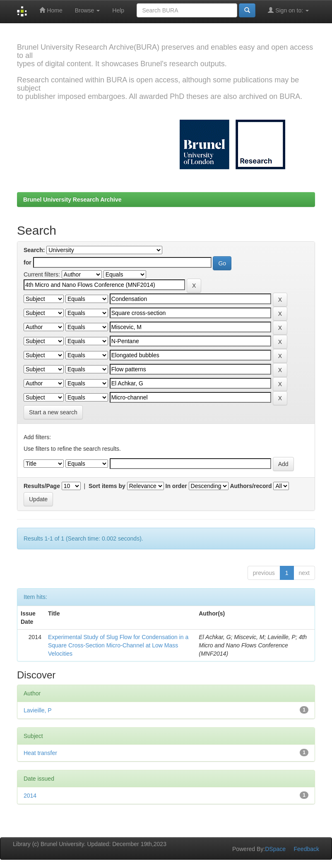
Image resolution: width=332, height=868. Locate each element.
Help (118, 10)
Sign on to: (288, 10)
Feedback (307, 849)
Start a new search (53, 412)
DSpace (275, 849)
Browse (88, 10)
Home (51, 10)
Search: (34, 250)
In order (176, 486)
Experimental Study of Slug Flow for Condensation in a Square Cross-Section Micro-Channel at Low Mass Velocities (118, 645)
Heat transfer (40, 753)
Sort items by (107, 486)
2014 (30, 796)
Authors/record (251, 486)
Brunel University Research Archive (72, 200)
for (28, 262)
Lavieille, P (38, 710)
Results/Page (42, 486)
